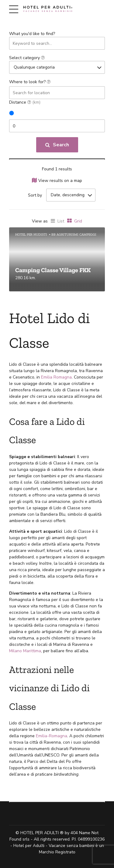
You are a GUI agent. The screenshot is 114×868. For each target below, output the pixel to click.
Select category (27, 58)
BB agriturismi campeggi (74, 235)
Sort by (35, 195)
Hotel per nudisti (31, 235)
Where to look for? (30, 82)
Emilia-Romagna (52, 736)
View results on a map (60, 181)
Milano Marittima (25, 651)
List (61, 221)
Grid (78, 221)
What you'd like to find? (32, 34)
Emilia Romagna (56, 377)
